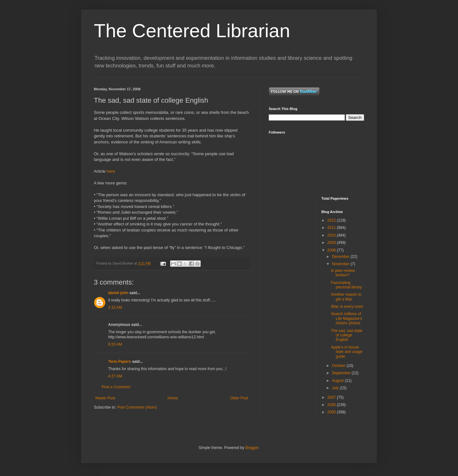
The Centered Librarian (192, 31)
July (336, 388)
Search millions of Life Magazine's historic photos (346, 318)
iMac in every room (347, 307)
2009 (332, 243)
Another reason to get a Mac (346, 297)
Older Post (239, 398)
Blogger (252, 448)
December (341, 257)
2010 (332, 235)
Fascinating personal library (346, 285)
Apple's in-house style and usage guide (347, 352)
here (111, 171)
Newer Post (105, 398)
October (339, 366)
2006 (332, 405)
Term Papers (120, 362)
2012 (332, 220)
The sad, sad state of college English (347, 335)
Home (173, 398)
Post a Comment (116, 387)
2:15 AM (115, 307)
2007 (332, 397)
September (342, 373)
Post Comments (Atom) (137, 407)
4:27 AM (115, 376)
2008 (332, 250)
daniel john (118, 293)
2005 (332, 412)
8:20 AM (115, 344)
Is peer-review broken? (343, 273)
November (341, 264)
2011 (332, 228)
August (338, 381)
